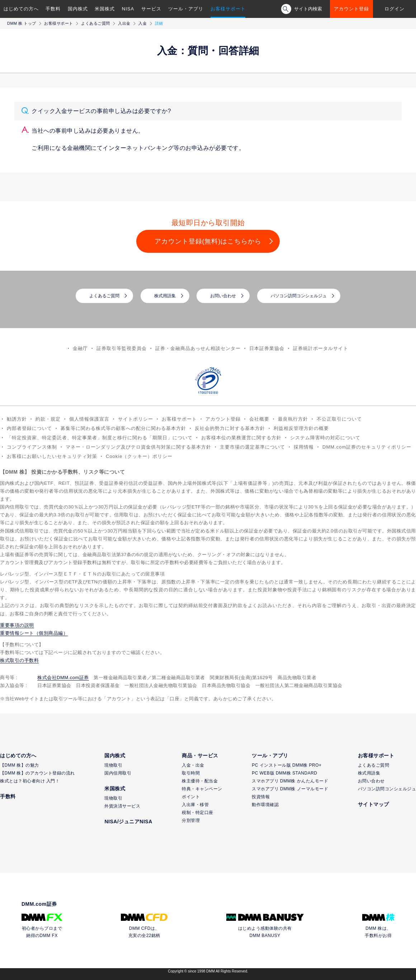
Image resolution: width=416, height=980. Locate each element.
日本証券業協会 (267, 348)
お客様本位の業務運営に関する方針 (241, 438)
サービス (151, 9)
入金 (143, 23)
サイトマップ (374, 804)
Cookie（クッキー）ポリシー (139, 456)
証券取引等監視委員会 (122, 348)
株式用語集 (165, 296)
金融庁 (80, 348)
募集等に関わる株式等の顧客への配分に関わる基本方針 (123, 428)
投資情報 (261, 797)
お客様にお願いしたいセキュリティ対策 (52, 456)
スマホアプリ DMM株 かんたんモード (290, 781)
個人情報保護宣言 (89, 419)
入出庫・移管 (195, 805)
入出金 (124, 23)
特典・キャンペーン (202, 789)
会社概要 (259, 419)
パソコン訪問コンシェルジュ (299, 296)
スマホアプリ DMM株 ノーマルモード (290, 789)
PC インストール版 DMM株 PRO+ (287, 765)
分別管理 (191, 820)
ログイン (394, 9)
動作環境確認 (265, 805)
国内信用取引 (118, 773)
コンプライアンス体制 (32, 447)
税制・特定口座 (198, 813)
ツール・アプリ (186, 9)
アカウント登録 (351, 9)
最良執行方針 (293, 419)
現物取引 (113, 765)
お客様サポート (228, 9)
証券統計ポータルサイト (321, 348)
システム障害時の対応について (325, 438)
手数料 (53, 9)
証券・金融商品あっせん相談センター (198, 348)
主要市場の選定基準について (252, 447)
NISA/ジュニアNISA (128, 822)
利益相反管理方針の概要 (301, 428)
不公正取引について (339, 419)
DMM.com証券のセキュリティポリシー (367, 447)
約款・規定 (48, 419)
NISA (128, 9)
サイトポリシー (136, 419)
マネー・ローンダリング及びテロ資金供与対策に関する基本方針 (138, 447)
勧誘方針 (17, 419)
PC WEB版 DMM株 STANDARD (284, 773)
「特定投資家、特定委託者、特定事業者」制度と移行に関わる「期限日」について (100, 438)
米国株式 (105, 9)
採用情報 (304, 447)
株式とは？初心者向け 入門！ (30, 781)
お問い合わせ (223, 296)
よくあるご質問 (96, 23)
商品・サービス (200, 756)
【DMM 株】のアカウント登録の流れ (37, 773)
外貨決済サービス (122, 806)
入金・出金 (193, 765)
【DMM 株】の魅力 (20, 765)
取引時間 (191, 773)
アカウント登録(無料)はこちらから (208, 241)
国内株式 (78, 9)
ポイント (191, 797)
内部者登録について (29, 428)
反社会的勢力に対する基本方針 (230, 428)
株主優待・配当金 (200, 781)
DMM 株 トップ (22, 23)
